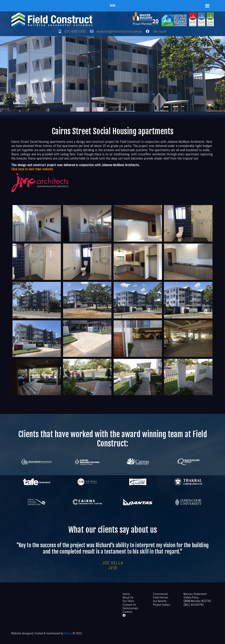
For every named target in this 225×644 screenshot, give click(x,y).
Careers (127, 612)
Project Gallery (161, 605)
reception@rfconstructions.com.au (119, 31)
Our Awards (160, 601)
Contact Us (129, 605)
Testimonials (130, 608)
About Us (128, 597)
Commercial (160, 594)
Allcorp (68, 633)
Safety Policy (191, 597)
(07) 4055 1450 (75, 31)
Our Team (128, 601)
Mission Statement (195, 594)
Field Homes (161, 597)
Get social (160, 31)
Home (126, 594)
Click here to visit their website (32, 169)
